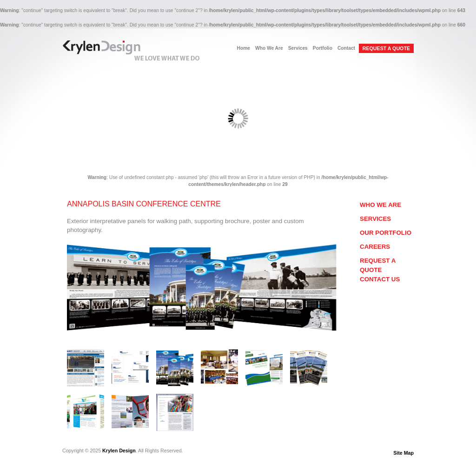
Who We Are (269, 48)
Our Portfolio (386, 233)
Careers (375, 247)
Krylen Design (119, 451)
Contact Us (380, 279)
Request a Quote (378, 265)
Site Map (403, 453)
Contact (346, 48)
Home (244, 48)
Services (298, 48)
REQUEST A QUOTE (386, 48)
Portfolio (323, 48)
